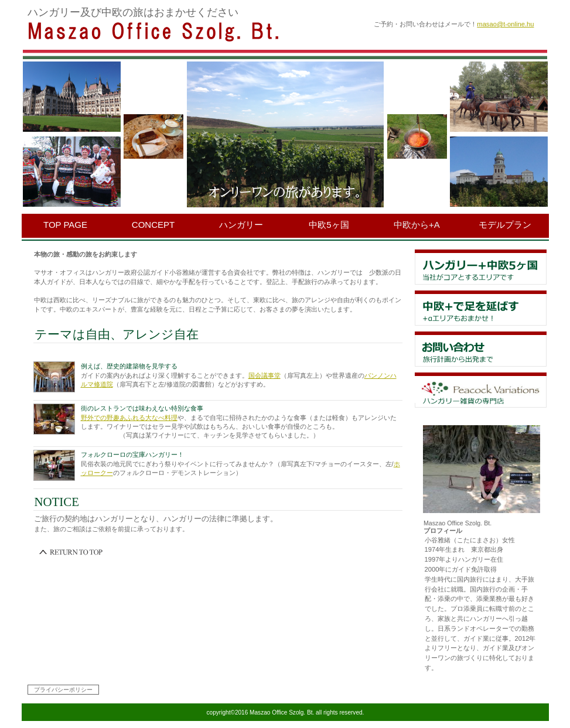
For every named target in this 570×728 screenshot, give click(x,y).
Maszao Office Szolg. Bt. (171, 30)
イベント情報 (481, 308)
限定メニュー (481, 267)
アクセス (481, 390)
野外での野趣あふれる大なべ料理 (129, 418)
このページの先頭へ (71, 552)
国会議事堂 (264, 375)
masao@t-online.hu (505, 24)
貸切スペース (481, 349)
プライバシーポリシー (63, 690)
